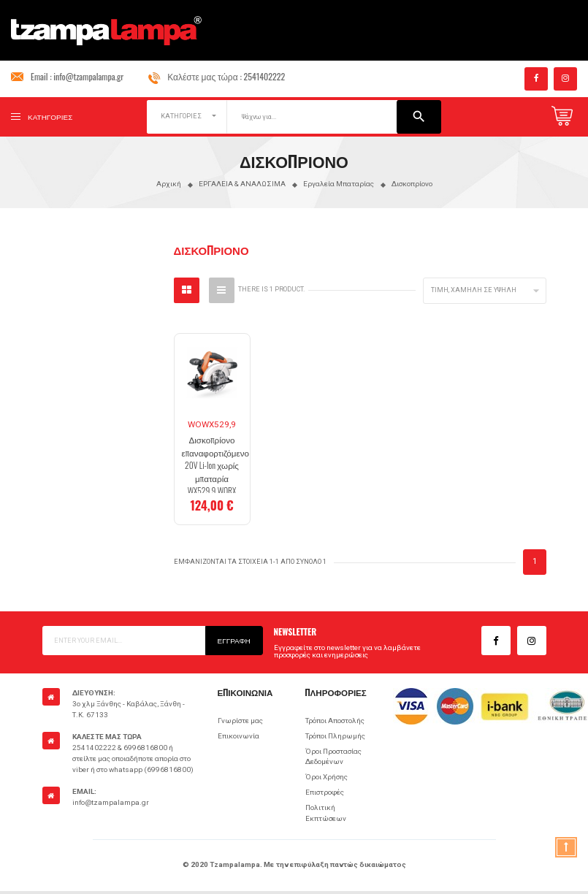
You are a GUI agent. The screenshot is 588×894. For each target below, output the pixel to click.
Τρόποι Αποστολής (335, 721)
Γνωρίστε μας (240, 721)
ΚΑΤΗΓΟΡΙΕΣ (181, 116)
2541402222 (265, 76)
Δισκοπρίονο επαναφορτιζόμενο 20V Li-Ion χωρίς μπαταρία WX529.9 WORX (215, 465)
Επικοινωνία (238, 736)
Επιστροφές (325, 792)
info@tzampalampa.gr (88, 76)
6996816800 (145, 748)
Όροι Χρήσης (327, 777)
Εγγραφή (234, 640)
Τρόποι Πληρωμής (335, 736)
